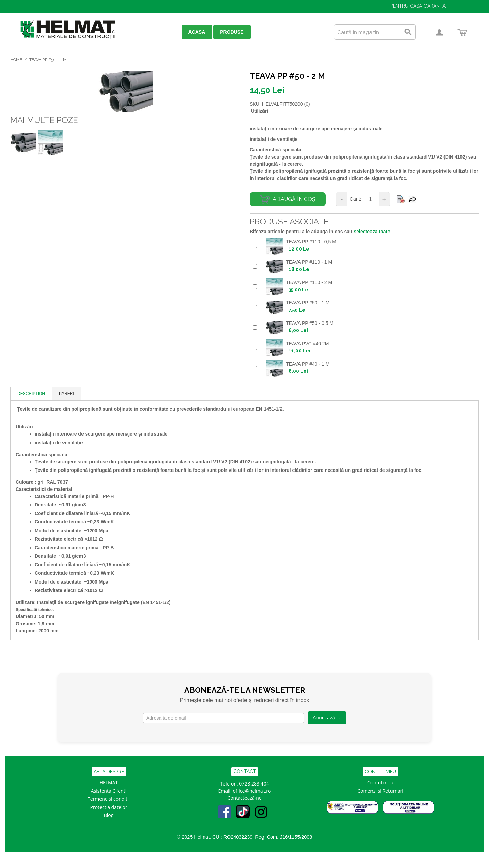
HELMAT (109, 783)
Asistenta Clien (107, 791)
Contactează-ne (244, 798)
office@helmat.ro (252, 791)
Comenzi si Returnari (380, 791)
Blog (109, 815)
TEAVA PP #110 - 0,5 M (311, 242)
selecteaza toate (372, 232)
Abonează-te (327, 718)
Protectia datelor (109, 807)
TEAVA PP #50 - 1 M (308, 303)
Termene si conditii (109, 799)
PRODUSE (232, 32)
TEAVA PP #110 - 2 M (309, 282)
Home (16, 60)
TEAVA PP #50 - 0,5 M (310, 323)
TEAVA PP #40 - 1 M (308, 364)
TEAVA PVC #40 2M (307, 344)
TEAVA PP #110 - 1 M (309, 262)
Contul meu (380, 783)
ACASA (197, 32)
